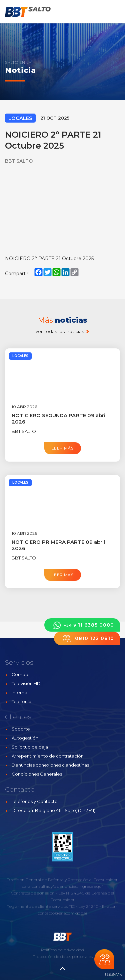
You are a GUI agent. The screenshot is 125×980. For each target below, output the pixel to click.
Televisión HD (26, 683)
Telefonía (21, 701)
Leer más (62, 448)
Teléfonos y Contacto (35, 801)
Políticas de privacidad (62, 950)
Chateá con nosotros (104, 959)
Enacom (110, 906)
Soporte (21, 729)
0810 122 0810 (87, 638)
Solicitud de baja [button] (30, 747)
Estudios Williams (113, 975)
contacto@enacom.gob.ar (63, 913)
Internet (20, 692)
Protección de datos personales (63, 956)
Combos (21, 674)
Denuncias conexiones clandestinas (50, 765)
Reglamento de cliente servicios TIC (41, 906)
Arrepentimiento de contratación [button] (48, 756)
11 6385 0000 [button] (82, 625)
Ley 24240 (88, 906)
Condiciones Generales (37, 774)
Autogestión (25, 738)
